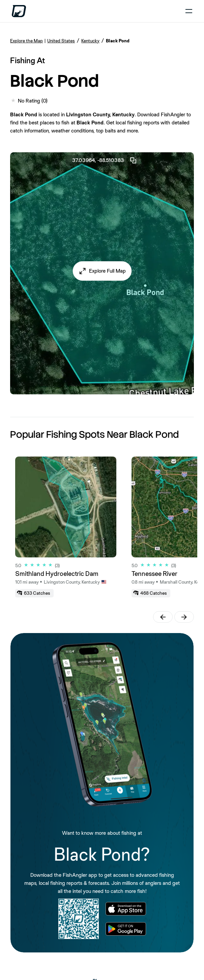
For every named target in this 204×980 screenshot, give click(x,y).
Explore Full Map (107, 271)
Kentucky (90, 41)
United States (61, 41)
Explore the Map (26, 41)
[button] (102, 271)
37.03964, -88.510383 (105, 160)
